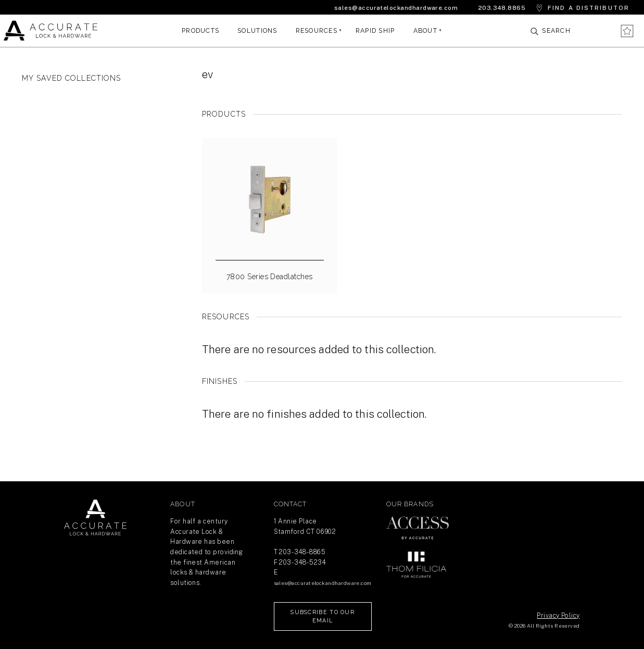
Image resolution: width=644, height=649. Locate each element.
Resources (317, 30)
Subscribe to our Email (323, 616)
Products (200, 30)
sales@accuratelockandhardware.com (396, 8)
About (425, 30)
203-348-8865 (302, 552)
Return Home (95, 518)
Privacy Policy (558, 615)
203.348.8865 (502, 8)
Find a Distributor (589, 8)
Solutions (257, 30)
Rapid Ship (375, 30)
